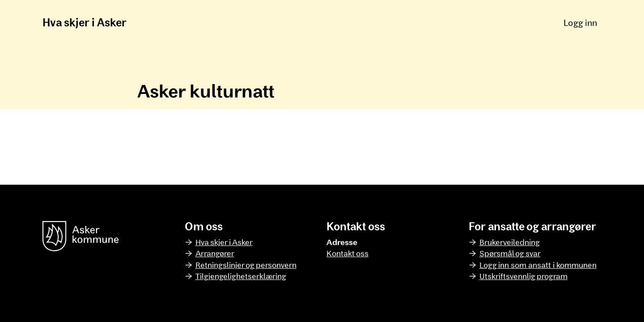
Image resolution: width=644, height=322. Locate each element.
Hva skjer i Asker (85, 22)
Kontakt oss (347, 253)
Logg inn (580, 22)
